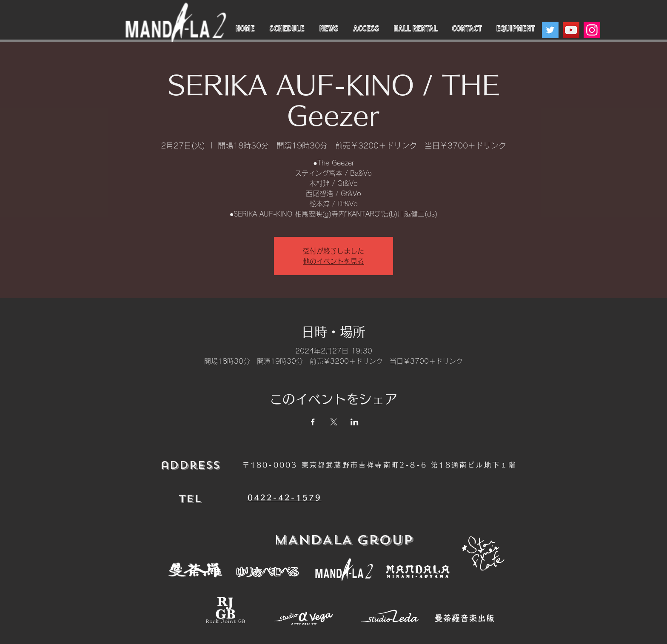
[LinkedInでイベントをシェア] (355, 422)
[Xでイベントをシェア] (334, 422)
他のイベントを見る (333, 261)
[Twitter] (550, 30)
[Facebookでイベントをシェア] (313, 422)
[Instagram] (592, 30)
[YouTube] (571, 30)
